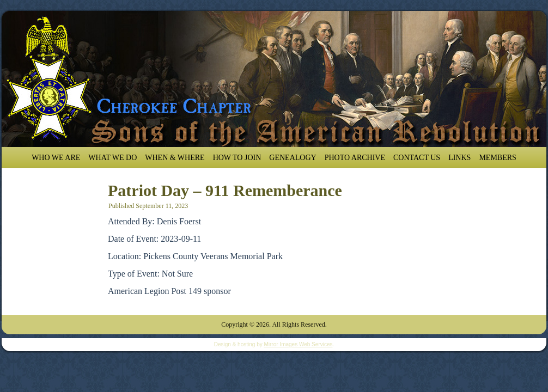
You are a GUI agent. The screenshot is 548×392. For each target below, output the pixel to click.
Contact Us (417, 158)
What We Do (112, 158)
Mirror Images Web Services (298, 344)
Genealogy (293, 158)
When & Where (175, 158)
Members (497, 158)
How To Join (237, 158)
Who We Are (56, 158)
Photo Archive (355, 158)
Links (459, 158)
